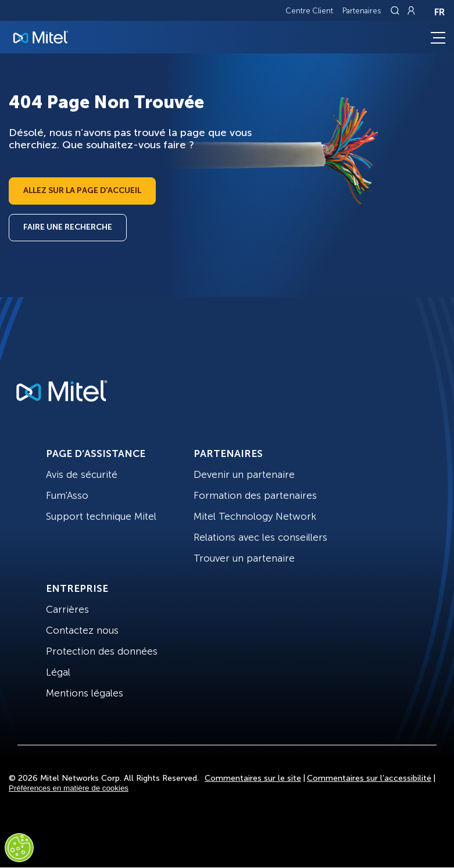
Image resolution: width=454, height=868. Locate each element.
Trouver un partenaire (244, 558)
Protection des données (102, 651)
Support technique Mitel (101, 516)
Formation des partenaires (255, 495)
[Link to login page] (411, 10)
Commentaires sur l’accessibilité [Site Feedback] (369, 778)
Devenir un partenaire (244, 474)
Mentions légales (85, 693)
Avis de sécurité (82, 474)
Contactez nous (82, 630)
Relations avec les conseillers (260, 537)
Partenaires (362, 11)
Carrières (67, 609)
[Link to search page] (396, 10)
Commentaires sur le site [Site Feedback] (253, 778)
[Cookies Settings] (19, 848)
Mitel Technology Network (255, 516)
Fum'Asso (67, 495)
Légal (58, 672)
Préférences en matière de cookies (69, 788)
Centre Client (309, 11)
